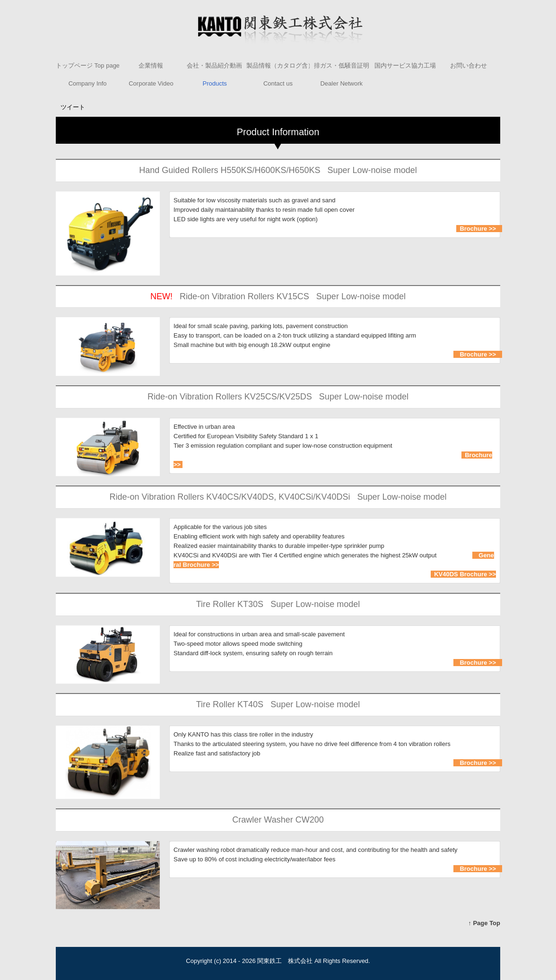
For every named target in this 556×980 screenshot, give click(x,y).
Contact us (278, 83)
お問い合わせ (469, 65)
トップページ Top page (87, 65)
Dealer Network (341, 83)
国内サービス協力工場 (405, 65)
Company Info (88, 83)
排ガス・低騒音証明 (342, 65)
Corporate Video (151, 83)
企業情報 (151, 65)
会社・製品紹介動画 (214, 65)
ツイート (73, 107)
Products (215, 83)
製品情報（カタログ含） (278, 65)
